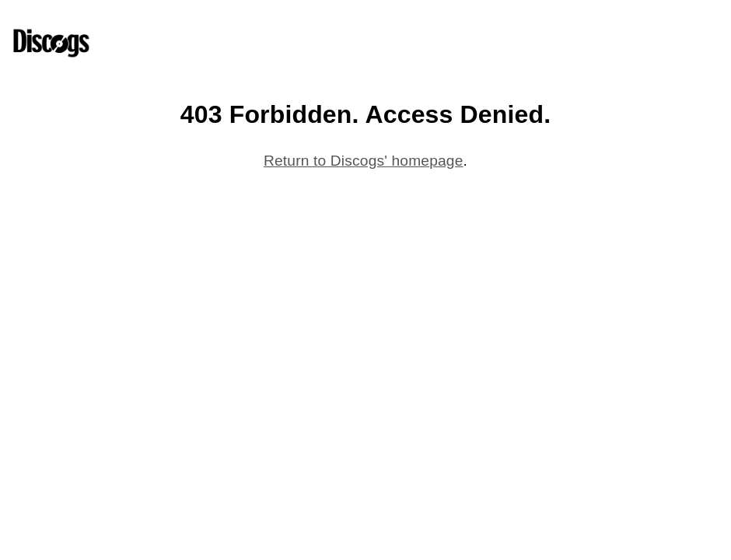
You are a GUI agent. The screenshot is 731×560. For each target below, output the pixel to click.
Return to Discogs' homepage (364, 161)
